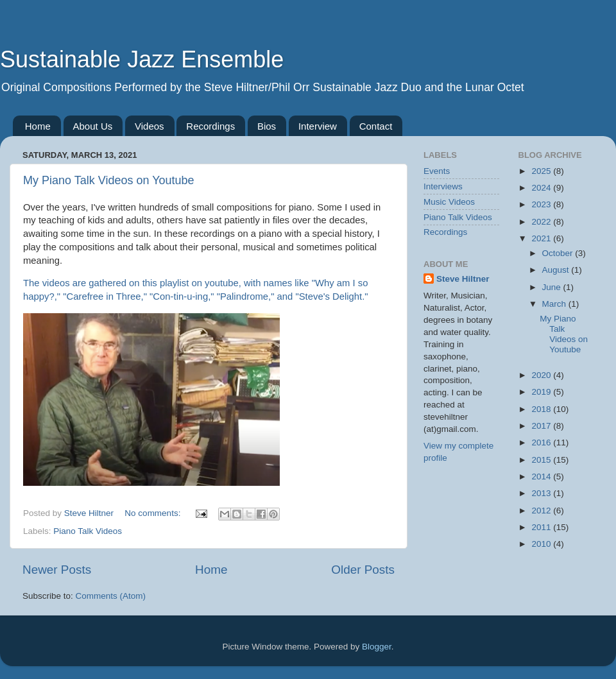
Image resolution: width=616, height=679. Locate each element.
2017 (542, 426)
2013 (542, 493)
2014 (542, 477)
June (553, 287)
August (557, 270)
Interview (318, 126)
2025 (542, 171)
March (555, 304)
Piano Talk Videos (88, 531)
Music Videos (449, 202)
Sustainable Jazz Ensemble (142, 59)
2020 (542, 375)
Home (38, 126)
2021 (542, 238)
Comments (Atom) (111, 596)
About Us (93, 126)
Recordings (210, 126)
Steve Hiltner (463, 279)
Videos (150, 126)
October (559, 253)
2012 (542, 511)
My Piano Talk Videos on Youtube (109, 180)
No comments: (154, 513)
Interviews (443, 186)
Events (437, 171)
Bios (267, 126)
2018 (542, 409)
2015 (542, 460)
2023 (542, 204)
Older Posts (363, 570)
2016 (542, 443)
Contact (376, 126)
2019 (542, 392)
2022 (542, 222)
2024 (542, 188)
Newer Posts (57, 570)
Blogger (377, 647)
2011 (542, 527)
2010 (542, 544)
